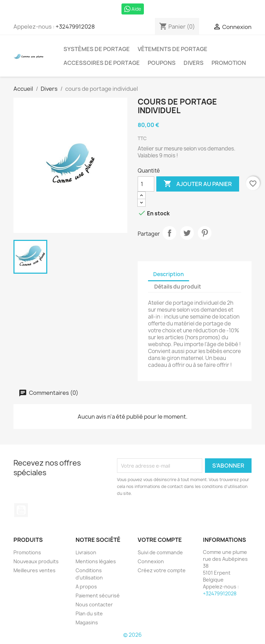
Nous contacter (94, 604)
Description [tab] (169, 274)
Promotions (27, 552)
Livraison (86, 552)
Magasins (87, 622)
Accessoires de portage (102, 63)
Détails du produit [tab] (178, 287)
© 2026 (132, 635)
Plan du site (89, 613)
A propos (86, 587)
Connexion (151, 561)
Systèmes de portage (97, 49)
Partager (169, 233)
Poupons (162, 63)
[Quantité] (146, 184)
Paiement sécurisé (98, 596)
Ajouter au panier (198, 184)
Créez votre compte (162, 570)
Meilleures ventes (35, 570)
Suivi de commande (160, 552)
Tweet (187, 233)
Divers (194, 63)
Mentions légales (96, 561)
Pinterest (205, 233)
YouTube (21, 510)
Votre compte (160, 540)
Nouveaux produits (36, 561)
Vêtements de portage (173, 49)
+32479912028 (75, 27)
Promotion (229, 63)
